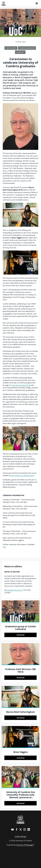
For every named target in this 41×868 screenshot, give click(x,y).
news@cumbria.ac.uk (15, 590)
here (4, 547)
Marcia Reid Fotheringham (20, 712)
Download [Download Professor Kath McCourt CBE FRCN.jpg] (21, 678)
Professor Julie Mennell (27, 48)
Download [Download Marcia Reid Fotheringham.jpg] (21, 718)
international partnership (21, 385)
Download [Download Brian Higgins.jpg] (21, 758)
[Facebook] (17, 829)
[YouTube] (12, 829)
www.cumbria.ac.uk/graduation (22, 475)
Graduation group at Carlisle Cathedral (20, 628)
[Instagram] (25, 829)
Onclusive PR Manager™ (25, 845)
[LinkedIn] (29, 829)
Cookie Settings (20, 836)
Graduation (20, 52)
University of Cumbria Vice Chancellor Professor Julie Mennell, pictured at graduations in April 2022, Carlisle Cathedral (21, 797)
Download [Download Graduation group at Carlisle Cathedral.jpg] (21, 635)
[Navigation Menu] (37, 3)
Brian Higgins (21, 752)
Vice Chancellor (11, 48)
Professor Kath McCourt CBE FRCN (20, 670)
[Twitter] (21, 829)
